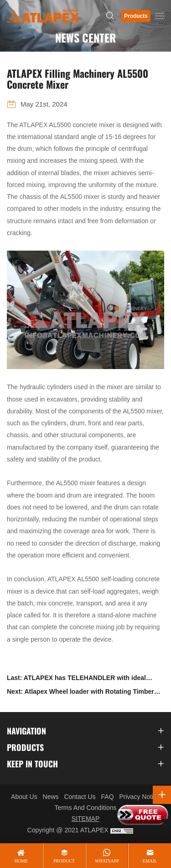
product (64, 861)
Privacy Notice (139, 797)
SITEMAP (85, 819)
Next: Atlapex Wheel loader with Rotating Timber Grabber (80, 693)
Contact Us (80, 797)
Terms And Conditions (85, 808)
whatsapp (107, 861)
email (150, 861)
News (51, 797)
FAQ (108, 797)
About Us (24, 797)
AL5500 (60, 125)
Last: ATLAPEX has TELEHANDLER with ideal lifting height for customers (76, 679)
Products (136, 16)
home (21, 861)
